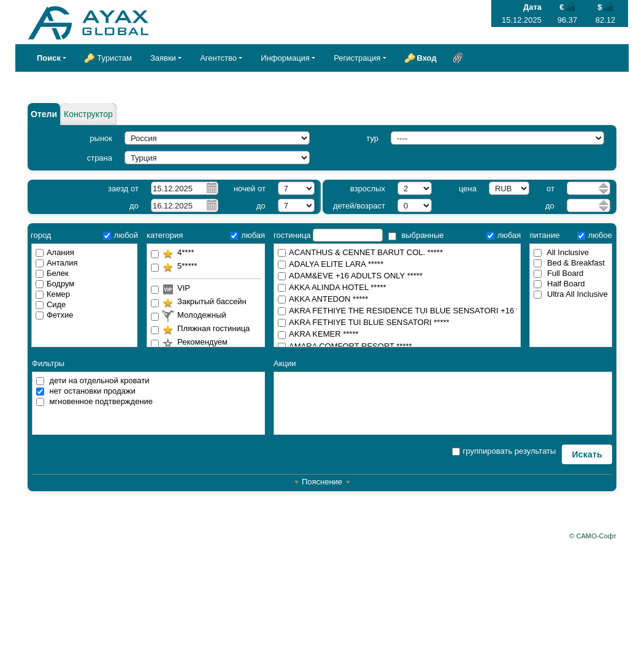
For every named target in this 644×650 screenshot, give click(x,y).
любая (247, 235)
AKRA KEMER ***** (397, 335)
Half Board (559, 284)
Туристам (114, 58)
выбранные (416, 235)
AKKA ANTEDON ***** (397, 300)
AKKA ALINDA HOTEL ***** (397, 288)
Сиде (51, 304)
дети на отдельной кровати (93, 380)
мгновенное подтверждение (94, 401)
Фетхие (55, 315)
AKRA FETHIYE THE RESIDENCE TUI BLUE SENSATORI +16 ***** (397, 311)
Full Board (558, 273)
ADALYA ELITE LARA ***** (397, 265)
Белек (52, 273)
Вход (427, 58)
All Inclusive (561, 252)
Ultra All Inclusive (571, 294)
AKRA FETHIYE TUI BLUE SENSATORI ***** (397, 323)
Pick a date (211, 188)
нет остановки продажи (86, 391)
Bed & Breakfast (569, 263)
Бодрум (55, 284)
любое (595, 235)
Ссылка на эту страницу (458, 58)
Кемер (53, 294)
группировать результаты (504, 451)
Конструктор (88, 114)
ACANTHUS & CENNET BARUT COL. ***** (397, 253)
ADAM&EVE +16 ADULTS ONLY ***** (397, 276)
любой (121, 235)
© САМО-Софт (593, 536)
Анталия (57, 263)
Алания (55, 252)
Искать (587, 454)
